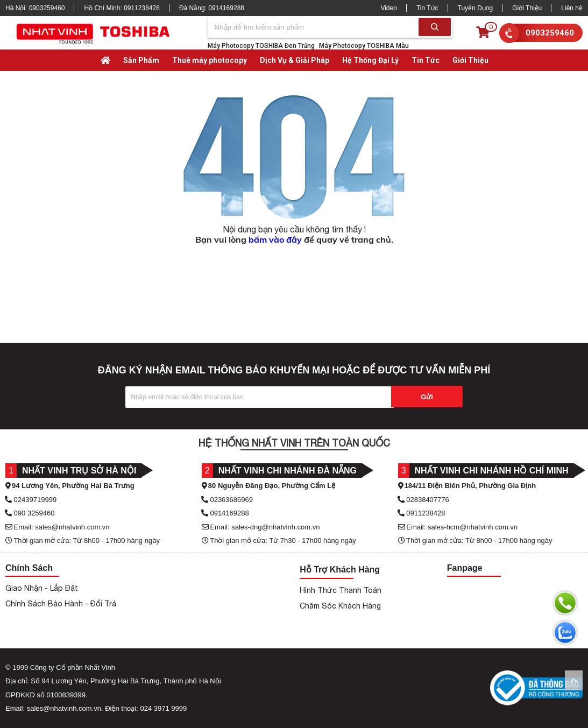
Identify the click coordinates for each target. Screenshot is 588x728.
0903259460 (550, 33)
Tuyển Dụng (476, 8)
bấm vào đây (275, 239)
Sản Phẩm (141, 60)
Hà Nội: (35, 8)
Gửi (427, 397)
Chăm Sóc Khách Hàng (340, 606)
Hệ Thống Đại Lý (370, 60)
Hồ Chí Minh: (122, 8)
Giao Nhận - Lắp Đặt (42, 588)
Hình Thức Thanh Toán (341, 590)
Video (388, 8)
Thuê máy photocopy (210, 60)
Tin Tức (427, 8)
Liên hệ (572, 8)
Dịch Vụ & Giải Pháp (295, 60)
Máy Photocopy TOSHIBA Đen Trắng (261, 46)
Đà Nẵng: (212, 8)
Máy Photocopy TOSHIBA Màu (364, 46)
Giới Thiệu (527, 8)
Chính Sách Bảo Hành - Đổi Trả (61, 604)
